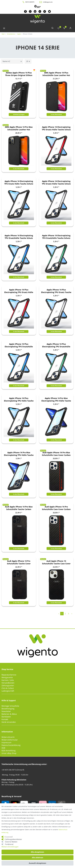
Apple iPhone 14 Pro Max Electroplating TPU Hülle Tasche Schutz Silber (19, 454)
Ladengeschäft (8, 691)
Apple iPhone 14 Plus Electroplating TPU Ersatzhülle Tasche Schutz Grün (56, 345)
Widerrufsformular (10, 740)
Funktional (9, 844)
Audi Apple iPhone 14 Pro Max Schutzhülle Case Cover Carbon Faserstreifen (56, 454)
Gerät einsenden (9, 722)
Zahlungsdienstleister (14, 839)
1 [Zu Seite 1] (62, 614)
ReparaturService (9, 675)
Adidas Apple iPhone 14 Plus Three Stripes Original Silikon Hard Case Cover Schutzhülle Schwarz (19, 74)
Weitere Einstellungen (10, 847)
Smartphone (11, 34)
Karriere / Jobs (8, 680)
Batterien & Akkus (9, 714)
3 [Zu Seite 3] (68, 614)
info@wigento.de (48, 2)
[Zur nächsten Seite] (72, 614)
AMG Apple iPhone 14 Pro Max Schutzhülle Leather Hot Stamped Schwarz (19, 128)
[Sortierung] (12, 61)
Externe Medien (11, 842)
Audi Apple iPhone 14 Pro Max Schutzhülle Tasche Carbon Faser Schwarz (19, 508)
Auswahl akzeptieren (37, 863)
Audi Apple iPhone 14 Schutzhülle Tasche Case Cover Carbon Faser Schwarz (56, 562)
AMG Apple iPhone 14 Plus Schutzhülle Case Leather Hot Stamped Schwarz (56, 74)
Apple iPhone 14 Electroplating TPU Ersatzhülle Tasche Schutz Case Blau (19, 237)
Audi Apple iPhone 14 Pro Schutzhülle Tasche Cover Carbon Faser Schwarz (19, 562)
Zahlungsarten (8, 685)
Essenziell (9, 837)
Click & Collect (8, 688)
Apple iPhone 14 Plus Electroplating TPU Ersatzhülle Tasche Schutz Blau (19, 345)
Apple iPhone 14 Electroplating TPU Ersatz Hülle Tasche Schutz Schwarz (19, 183)
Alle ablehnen (38, 858)
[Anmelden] (70, 28)
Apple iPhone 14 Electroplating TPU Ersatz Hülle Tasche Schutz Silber (56, 183)
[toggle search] (52, 28)
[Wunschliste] (58, 28)
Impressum (6, 742)
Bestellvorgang (8, 709)
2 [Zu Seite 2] (65, 614)
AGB (3, 748)
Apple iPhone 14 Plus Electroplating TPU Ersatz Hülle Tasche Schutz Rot (19, 291)
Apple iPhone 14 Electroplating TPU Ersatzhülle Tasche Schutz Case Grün (56, 237)
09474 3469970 (30, 2)
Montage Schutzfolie (10, 706)
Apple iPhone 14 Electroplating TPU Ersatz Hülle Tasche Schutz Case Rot (56, 128)
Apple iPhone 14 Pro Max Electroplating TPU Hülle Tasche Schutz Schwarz (56, 400)
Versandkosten (8, 683)
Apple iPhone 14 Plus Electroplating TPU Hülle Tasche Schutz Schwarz (19, 400)
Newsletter (6, 711)
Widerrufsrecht (8, 737)
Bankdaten (6, 717)
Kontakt (5, 719)
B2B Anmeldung (9, 751)
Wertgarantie (7, 677)
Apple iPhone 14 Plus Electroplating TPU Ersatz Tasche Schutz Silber (56, 291)
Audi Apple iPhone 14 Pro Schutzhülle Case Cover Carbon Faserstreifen (56, 508)
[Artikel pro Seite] (28, 61)
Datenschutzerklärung (11, 745)
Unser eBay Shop (9, 753)
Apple (19, 34)
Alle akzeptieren (37, 852)
